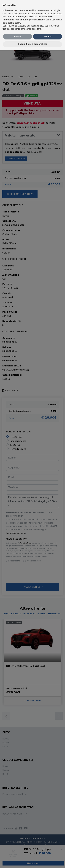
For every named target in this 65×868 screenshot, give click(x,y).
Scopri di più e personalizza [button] (32, 44)
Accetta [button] (47, 37)
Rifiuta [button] (18, 37)
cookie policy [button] (14, 23)
